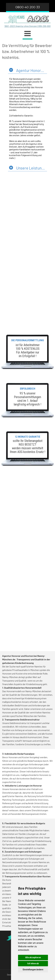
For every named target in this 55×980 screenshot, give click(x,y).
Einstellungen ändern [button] (33, 970)
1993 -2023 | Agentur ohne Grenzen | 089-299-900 (27, 26)
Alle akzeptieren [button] (33, 957)
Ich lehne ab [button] (33, 963)
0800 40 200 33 (28, 7)
